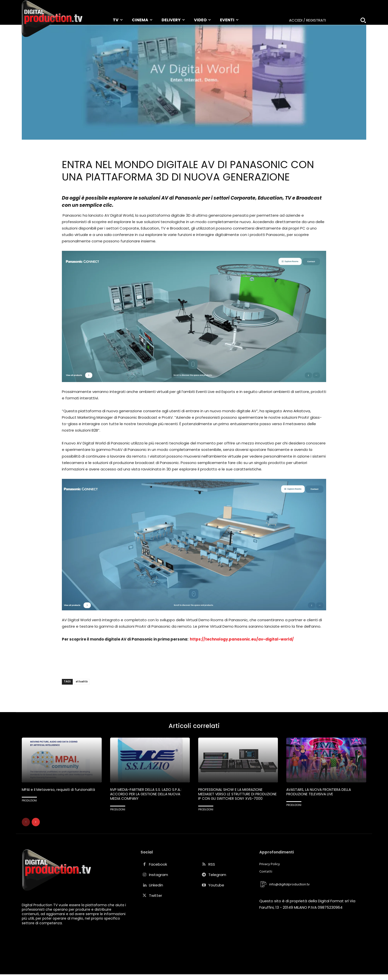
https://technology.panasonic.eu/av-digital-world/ (241, 639)
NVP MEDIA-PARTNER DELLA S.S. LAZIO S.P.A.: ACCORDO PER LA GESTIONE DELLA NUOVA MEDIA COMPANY (148, 795)
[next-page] (36, 828)
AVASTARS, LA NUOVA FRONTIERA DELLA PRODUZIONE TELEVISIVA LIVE (321, 793)
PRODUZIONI (29, 802)
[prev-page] (26, 828)
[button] (363, 20)
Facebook (158, 870)
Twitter (156, 901)
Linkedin (156, 891)
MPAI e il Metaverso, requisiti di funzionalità (61, 791)
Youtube (216, 891)
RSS (212, 870)
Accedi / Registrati (307, 20)
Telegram (217, 881)
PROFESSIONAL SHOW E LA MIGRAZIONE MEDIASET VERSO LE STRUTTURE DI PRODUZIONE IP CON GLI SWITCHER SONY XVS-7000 (234, 798)
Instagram (158, 881)
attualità (82, 682)
